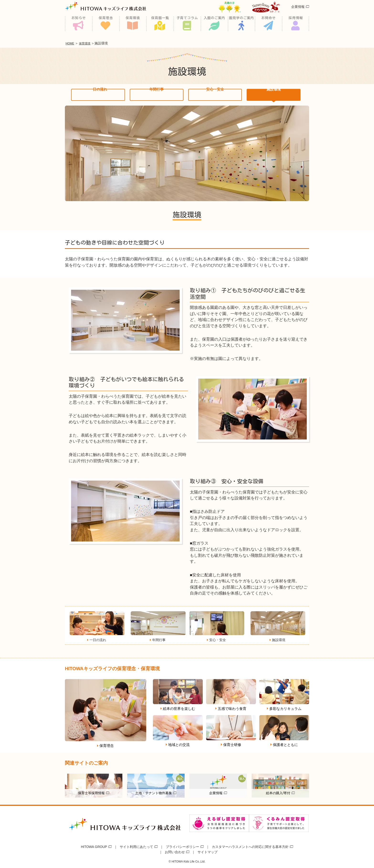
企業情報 (298, 13)
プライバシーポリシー (182, 846)
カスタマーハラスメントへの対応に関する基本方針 (250, 846)
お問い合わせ (175, 851)
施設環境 (274, 94)
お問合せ (269, 24)
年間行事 (156, 94)
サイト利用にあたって (136, 846)
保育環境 (133, 24)
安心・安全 (215, 94)
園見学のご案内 (242, 24)
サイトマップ (208, 851)
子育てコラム (187, 24)
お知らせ (79, 24)
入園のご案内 (214, 24)
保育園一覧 (160, 24)
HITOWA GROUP (94, 846)
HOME (71, 43)
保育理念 (106, 24)
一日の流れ (98, 94)
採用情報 (296, 24)
